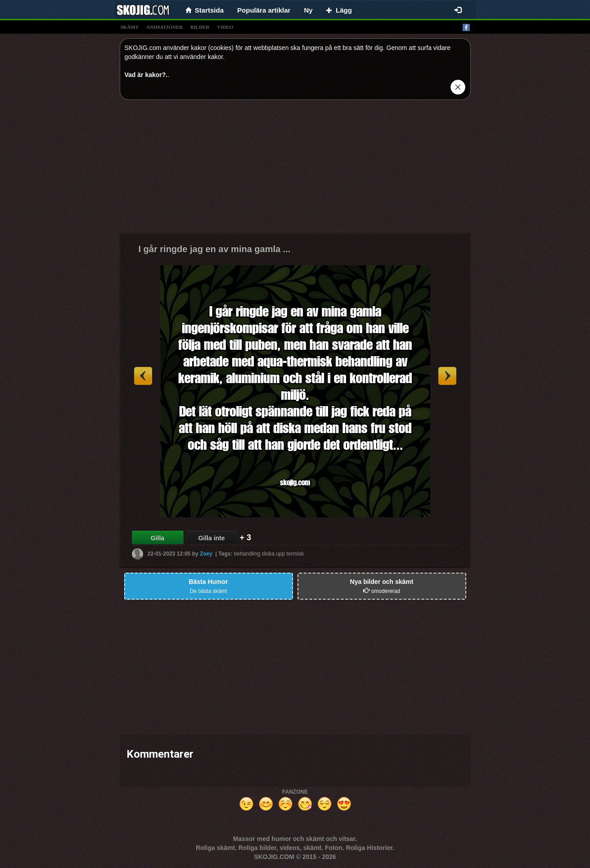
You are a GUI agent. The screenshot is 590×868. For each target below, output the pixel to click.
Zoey (206, 554)
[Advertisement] (295, 170)
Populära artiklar (264, 10)
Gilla (158, 538)
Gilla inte (211, 538)
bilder (200, 27)
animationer (164, 27)
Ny (308, 10)
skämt (130, 27)
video (225, 27)
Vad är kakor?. (146, 75)
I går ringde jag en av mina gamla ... (215, 249)
